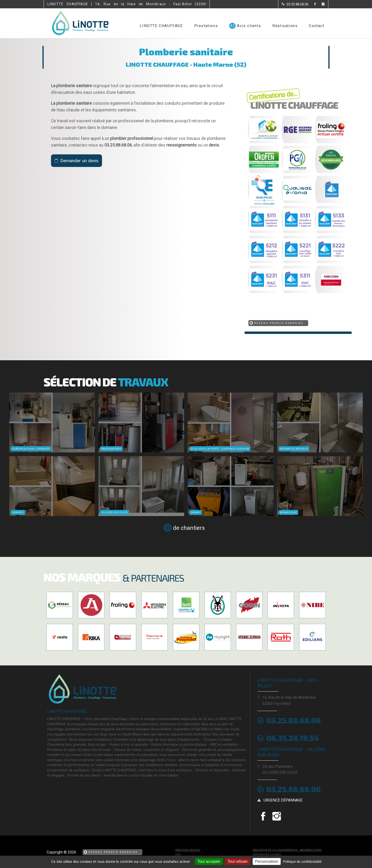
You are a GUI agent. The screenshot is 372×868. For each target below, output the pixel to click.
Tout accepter (209, 861)
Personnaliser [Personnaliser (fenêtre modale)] (267, 861)
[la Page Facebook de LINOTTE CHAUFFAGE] (312, 4)
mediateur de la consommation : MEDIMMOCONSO (287, 850)
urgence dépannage (283, 800)
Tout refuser (238, 861)
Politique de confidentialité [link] (302, 862)
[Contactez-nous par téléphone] (295, 4)
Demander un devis (79, 161)
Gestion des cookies (267, 855)
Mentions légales (188, 850)
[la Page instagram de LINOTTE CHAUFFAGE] (320, 4)
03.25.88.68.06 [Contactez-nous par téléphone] (294, 789)
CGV (178, 855)
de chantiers (189, 528)
